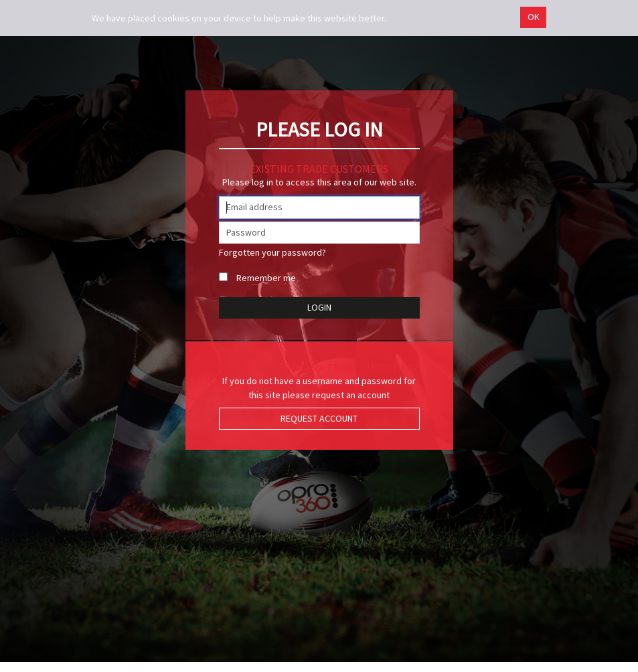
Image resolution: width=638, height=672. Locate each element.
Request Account (319, 418)
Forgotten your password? (272, 252)
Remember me (266, 278)
